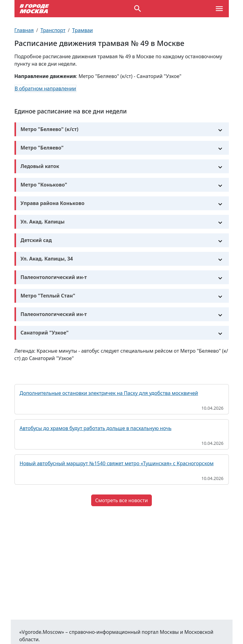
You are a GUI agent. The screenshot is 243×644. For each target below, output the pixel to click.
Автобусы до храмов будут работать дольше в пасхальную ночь (96, 428)
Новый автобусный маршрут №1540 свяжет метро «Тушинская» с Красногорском (117, 463)
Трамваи (82, 30)
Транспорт (53, 30)
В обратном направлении (45, 88)
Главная (24, 30)
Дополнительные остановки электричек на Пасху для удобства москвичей (109, 393)
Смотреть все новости (122, 500)
